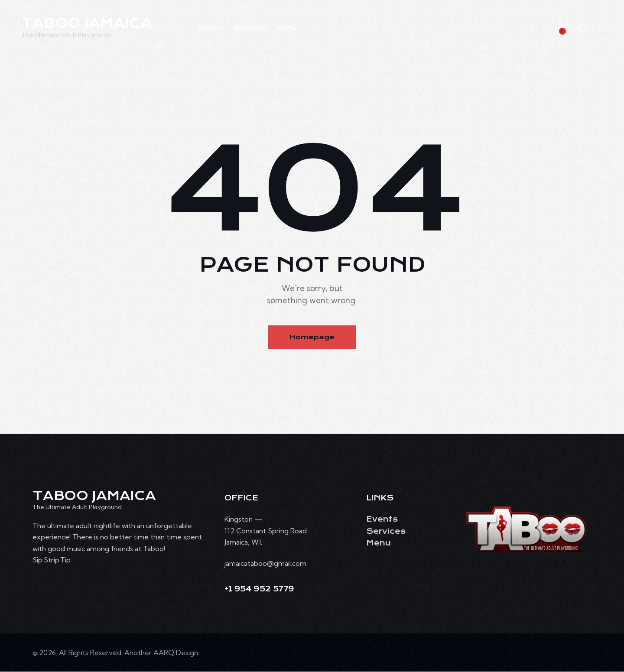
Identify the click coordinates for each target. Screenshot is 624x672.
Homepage (312, 337)
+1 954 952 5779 (259, 589)
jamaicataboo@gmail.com (265, 564)
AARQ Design (176, 653)
